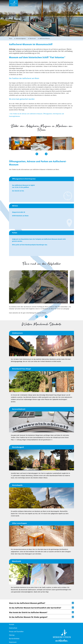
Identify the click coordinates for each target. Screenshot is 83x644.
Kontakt (12, 624)
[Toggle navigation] (72, 3)
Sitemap (12, 635)
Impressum (13, 642)
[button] (24, 163)
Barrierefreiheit (14, 639)
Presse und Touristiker (16, 632)
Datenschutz (13, 628)
